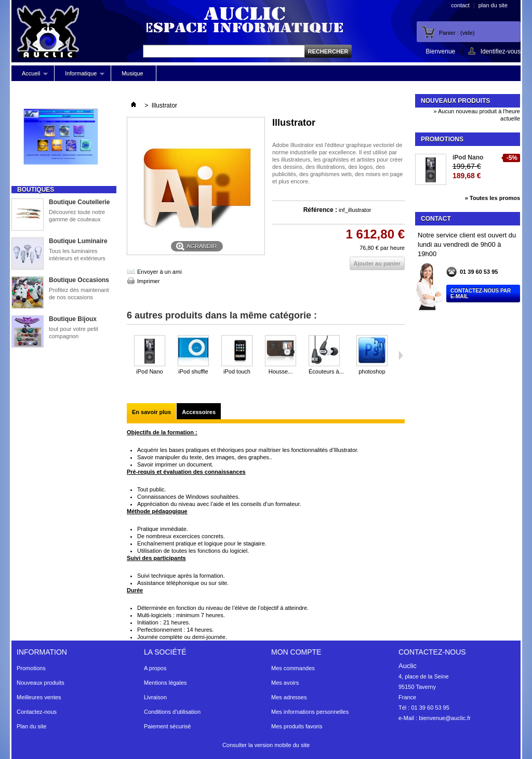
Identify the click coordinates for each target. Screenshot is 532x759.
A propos (155, 668)
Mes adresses (289, 697)
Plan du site (31, 726)
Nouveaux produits (455, 101)
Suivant (401, 355)
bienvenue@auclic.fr (445, 718)
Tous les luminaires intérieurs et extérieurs (77, 255)
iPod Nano (149, 371)
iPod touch (237, 371)
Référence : (320, 210)
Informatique (79, 76)
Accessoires (199, 412)
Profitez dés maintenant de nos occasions (79, 294)
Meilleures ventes (39, 697)
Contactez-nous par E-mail (481, 294)
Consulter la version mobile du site (266, 745)
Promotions (442, 139)
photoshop (372, 371)
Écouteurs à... (326, 371)
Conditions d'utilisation (172, 712)
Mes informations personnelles (310, 712)
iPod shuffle (193, 371)
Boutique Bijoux (73, 319)
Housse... (281, 371)
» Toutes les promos (493, 198)
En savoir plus (151, 412)
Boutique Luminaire (78, 241)
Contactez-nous (37, 712)
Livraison (155, 697)
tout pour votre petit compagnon (74, 332)
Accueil (30, 76)
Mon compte (296, 652)
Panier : (457, 33)
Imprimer (148, 281)
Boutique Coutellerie (79, 202)
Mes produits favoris (297, 726)
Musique (132, 73)
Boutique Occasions (79, 280)
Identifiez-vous (501, 51)
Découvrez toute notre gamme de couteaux (77, 216)
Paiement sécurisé (168, 726)
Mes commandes (293, 668)
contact (460, 5)
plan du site (493, 5)
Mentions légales (165, 683)
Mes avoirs (285, 683)
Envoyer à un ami (159, 272)
